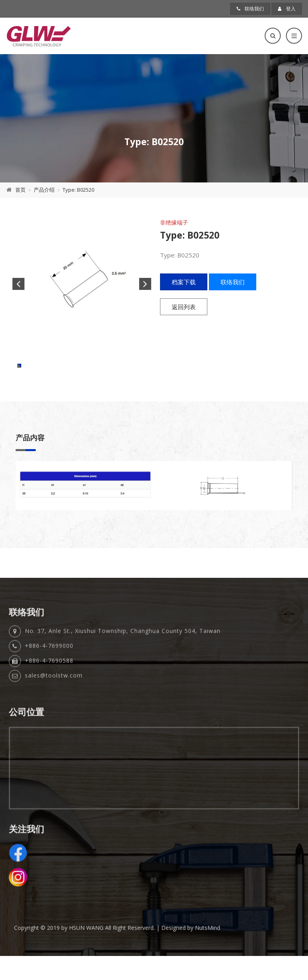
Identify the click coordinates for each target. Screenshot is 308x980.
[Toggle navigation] (294, 36)
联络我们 (250, 9)
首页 (20, 190)
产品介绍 (44, 190)
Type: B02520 (78, 190)
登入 (287, 9)
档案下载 (184, 282)
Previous (18, 284)
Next (145, 284)
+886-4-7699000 (49, 679)
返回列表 (184, 307)
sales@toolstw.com (54, 708)
